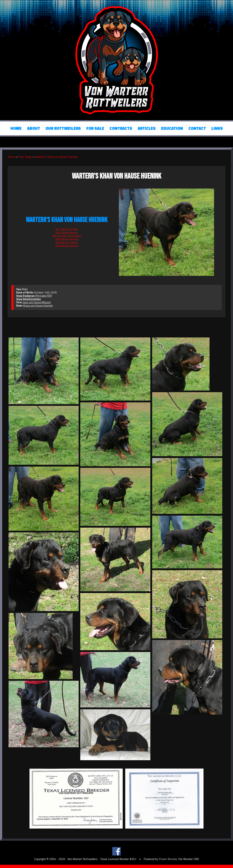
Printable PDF (44, 296)
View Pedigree (25, 296)
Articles (147, 128)
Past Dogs (25, 157)
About (34, 128)
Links (217, 128)
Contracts (121, 128)
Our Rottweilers (63, 128)
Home (16, 128)
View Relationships (28, 299)
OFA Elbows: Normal (67, 239)
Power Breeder (168, 859)
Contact (197, 128)
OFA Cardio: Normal (67, 233)
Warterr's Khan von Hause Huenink (56, 157)
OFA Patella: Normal (67, 246)
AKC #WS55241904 (67, 230)
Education (172, 128)
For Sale (95, 128)
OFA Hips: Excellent (67, 243)
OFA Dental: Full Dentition (67, 236)
